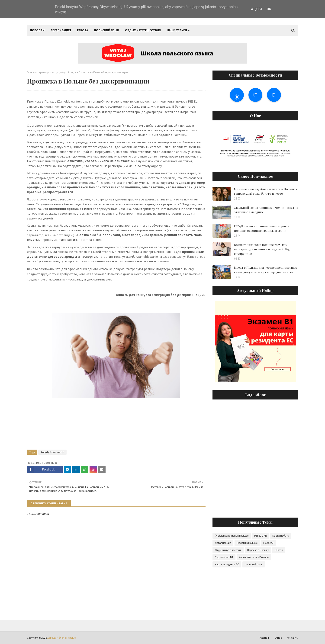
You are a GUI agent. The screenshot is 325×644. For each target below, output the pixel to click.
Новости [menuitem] (37, 30)
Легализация (223, 543)
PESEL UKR (260, 536)
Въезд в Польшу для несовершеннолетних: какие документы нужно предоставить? (265, 270)
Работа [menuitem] (82, 30)
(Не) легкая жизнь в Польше (232, 536)
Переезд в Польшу (258, 550)
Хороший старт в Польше (254, 557)
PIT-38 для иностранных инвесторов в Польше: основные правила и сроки (262, 228)
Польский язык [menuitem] (106, 30)
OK (269, 9)
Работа (279, 550)
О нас (278, 638)
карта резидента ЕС (227, 564)
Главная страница (38, 72)
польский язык (254, 564)
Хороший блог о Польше (61, 638)
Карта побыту (281, 536)
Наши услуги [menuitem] (177, 30)
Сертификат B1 (224, 557)
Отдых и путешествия (228, 550)
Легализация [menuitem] (61, 30)
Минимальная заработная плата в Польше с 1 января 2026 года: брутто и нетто (266, 191)
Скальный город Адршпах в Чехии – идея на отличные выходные (266, 210)
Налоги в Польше (247, 543)
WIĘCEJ (256, 9)
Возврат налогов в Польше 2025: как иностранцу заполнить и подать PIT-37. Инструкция (262, 249)
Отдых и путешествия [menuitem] (143, 30)
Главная (264, 638)
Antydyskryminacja (64, 72)
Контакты (292, 638)
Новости (268, 543)
